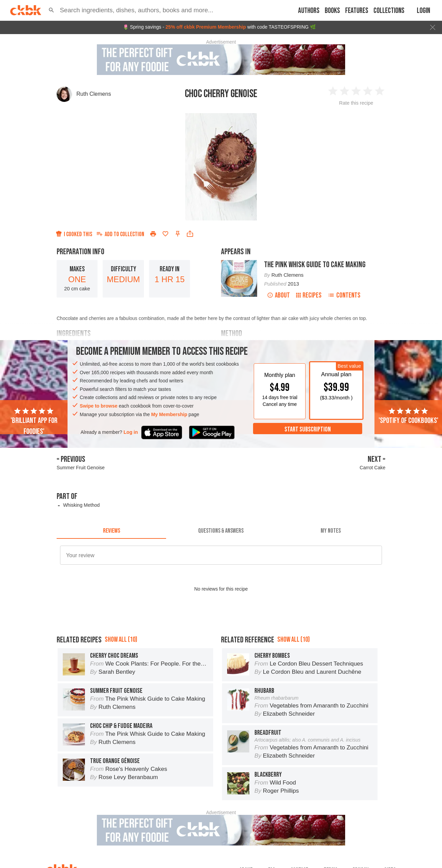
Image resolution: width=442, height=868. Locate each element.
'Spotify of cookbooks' (408, 416)
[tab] (111, 531)
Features (357, 11)
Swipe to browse (99, 406)
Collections (389, 11)
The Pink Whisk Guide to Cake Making (315, 265)
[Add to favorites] (165, 234)
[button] (51, 10)
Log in (131, 432)
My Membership (169, 414)
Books (332, 11)
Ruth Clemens (94, 94)
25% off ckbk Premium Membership (206, 27)
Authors (309, 11)
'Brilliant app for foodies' (34, 422)
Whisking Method (81, 505)
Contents (344, 295)
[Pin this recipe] (178, 234)
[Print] (153, 234)
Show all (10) (121, 639)
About (278, 295)
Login (423, 11)
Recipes (309, 295)
